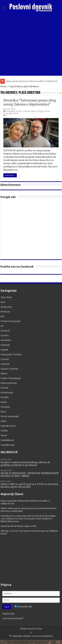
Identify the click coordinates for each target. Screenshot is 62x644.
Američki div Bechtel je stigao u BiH (18, 526)
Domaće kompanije (11, 321)
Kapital (4, 350)
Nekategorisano (9, 383)
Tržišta (4, 431)
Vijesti (16, 113)
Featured (5, 331)
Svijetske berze (8, 426)
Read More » (10, 175)
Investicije (6, 340)
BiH (2, 316)
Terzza (38, 629)
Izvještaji (5, 345)
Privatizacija (7, 393)
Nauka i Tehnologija (11, 378)
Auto (3, 302)
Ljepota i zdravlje (9, 369)
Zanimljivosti (7, 440)
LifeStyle (5, 364)
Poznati (4, 388)
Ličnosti (27, 111)
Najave (34, 111)
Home (3, 87)
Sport (3, 412)
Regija (41, 111)
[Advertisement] (29, 229)
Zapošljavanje (8, 445)
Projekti (5, 397)
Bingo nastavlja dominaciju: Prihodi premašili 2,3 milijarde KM (32, 81)
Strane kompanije (10, 416)
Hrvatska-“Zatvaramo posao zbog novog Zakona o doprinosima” (30, 102)
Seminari (5, 407)
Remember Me (23, 607)
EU (2, 326)
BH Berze (5, 312)
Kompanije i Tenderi (14, 111)
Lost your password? (13, 618)
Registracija (8, 614)
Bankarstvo (6, 307)
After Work (6, 297)
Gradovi (5, 336)
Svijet (3, 421)
